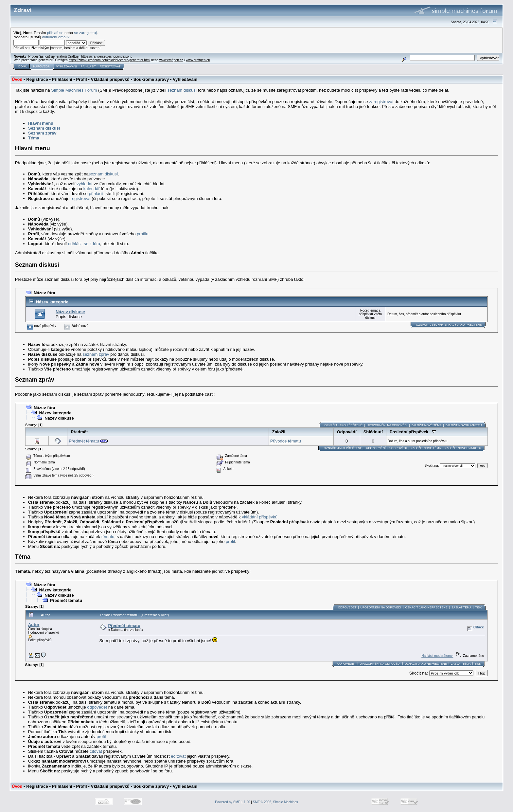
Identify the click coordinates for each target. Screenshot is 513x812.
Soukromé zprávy (151, 79)
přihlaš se (55, 33)
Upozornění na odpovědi (387, 425)
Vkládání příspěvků (110, 79)
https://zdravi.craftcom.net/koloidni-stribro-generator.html (110, 60)
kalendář (92, 189)
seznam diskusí (182, 90)
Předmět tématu (84, 441)
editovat (178, 756)
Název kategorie (52, 302)
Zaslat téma (461, 607)
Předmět (79, 432)
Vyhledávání (67, 66)
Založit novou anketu (464, 425)
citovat (96, 751)
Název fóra (44, 293)
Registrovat (110, 66)
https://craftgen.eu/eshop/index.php (107, 56)
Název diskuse (70, 312)
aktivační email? (56, 37)
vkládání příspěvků (260, 517)
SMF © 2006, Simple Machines (275, 802)
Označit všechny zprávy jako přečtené (449, 325)
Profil (81, 79)
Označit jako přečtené (343, 425)
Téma (34, 138)
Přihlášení (62, 79)
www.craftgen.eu (198, 60)
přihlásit (96, 194)
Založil (279, 432)
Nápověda (42, 66)
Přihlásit (88, 66)
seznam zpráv (96, 354)
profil (230, 541)
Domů (23, 66)
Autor (34, 625)
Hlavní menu (41, 123)
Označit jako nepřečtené (426, 607)
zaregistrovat (381, 102)
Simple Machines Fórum (74, 90)
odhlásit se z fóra (84, 244)
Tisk (478, 607)
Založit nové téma (427, 425)
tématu (108, 537)
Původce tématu (286, 441)
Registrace (37, 79)
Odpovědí (347, 432)
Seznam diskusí (44, 128)
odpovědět (97, 707)
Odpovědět (347, 607)
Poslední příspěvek (413, 432)
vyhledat (84, 184)
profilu (142, 234)
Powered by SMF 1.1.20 (232, 802)
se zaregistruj (85, 33)
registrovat (81, 198)
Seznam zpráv (42, 133)
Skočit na (431, 466)
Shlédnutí (373, 432)
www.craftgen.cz (171, 60)
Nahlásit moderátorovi (437, 656)
